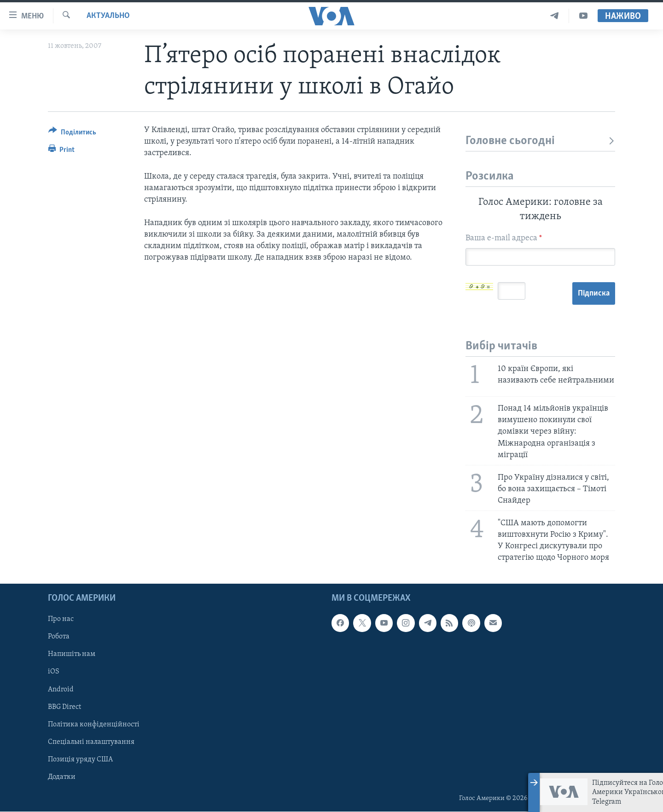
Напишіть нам (72, 655)
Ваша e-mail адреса (504, 238)
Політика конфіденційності (94, 725)
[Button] (72, 134)
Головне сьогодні (540, 141)
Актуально (108, 16)
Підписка (594, 293)
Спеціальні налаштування (91, 742)
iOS (54, 672)
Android (61, 690)
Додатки (62, 777)
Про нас (61, 620)
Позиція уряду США (80, 760)
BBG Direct (64, 707)
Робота (59, 637)
